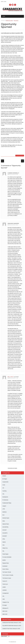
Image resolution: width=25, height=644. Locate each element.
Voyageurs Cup (6, 602)
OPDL (4, 539)
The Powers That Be (7, 572)
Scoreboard (5, 566)
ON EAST (4, 530)
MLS (3, 515)
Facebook (10, 5)
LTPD (4, 509)
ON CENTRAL (5, 527)
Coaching (4, 491)
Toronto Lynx (5, 584)
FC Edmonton (5, 500)
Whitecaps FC (5, 608)
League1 (4, 506)
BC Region (5, 479)
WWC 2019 (5, 614)
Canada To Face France (7, 629)
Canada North (5, 482)
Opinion (4, 542)
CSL (3, 494)
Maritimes (4, 512)
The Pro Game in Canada (8, 575)
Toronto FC (5, 581)
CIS (3, 488)
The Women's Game (7, 578)
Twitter (13, 5)
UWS (4, 599)
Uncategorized (20, 156)
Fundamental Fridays (7, 503)
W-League (5, 605)
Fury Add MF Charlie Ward (8, 626)
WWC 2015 (5, 611)
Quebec (4, 560)
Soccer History (5, 569)
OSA (3, 545)
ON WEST (5, 536)
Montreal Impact (6, 518)
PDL (3, 551)
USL (3, 596)
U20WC (4, 587)
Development (5, 497)
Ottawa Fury (5, 548)
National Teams (6, 524)
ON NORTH (5, 533)
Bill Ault (16, 20)
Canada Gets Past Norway (8, 623)
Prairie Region (5, 554)
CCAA (4, 485)
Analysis (4, 476)
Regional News (6, 563)
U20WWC (5, 590)
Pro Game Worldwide (7, 557)
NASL (4, 521)
